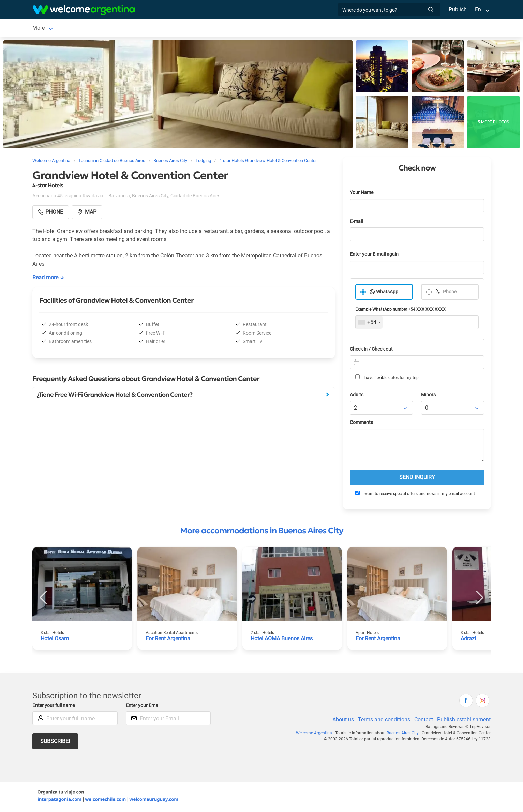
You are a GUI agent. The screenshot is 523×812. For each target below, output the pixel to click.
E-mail (357, 223)
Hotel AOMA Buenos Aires (283, 640)
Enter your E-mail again (375, 256)
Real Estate (329, 28)
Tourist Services (199, 28)
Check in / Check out (372, 350)
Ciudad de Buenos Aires (61, 28)
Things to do (293, 28)
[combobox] (369, 324)
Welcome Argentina (316, 734)
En (478, 9)
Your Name (362, 194)
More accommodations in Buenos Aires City (262, 532)
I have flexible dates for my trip (387, 379)
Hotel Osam (55, 640)
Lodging (112, 28)
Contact (423, 721)
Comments (362, 424)
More (357, 28)
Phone (450, 293)
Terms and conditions (383, 721)
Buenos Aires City (404, 734)
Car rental (156, 28)
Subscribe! (55, 743)
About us (342, 721)
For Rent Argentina (168, 640)
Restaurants (255, 28)
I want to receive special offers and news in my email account (415, 495)
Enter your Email (144, 707)
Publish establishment (464, 721)
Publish (458, 9)
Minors (429, 396)
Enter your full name (55, 707)
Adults (357, 396)
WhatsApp (387, 293)
